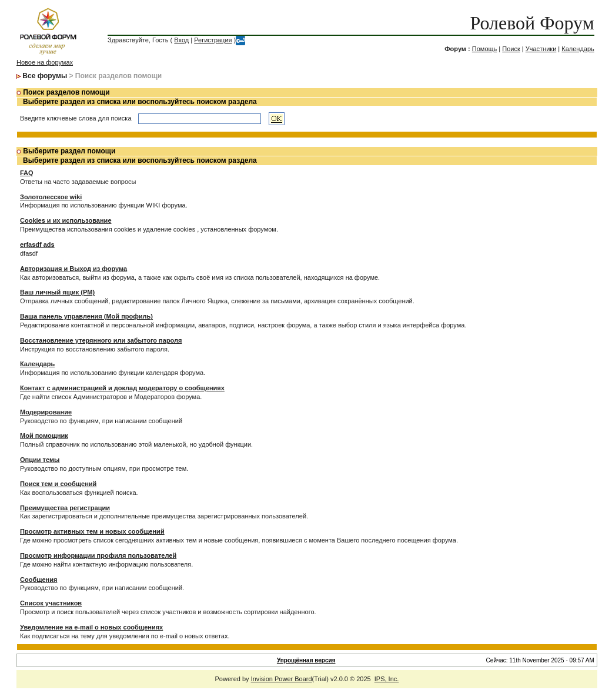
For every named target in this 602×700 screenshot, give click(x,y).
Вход (181, 40)
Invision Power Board (282, 679)
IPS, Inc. (387, 679)
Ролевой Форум (532, 23)
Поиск (511, 49)
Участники (541, 49)
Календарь (578, 49)
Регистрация (213, 40)
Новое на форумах (45, 62)
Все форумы (45, 76)
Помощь (485, 49)
